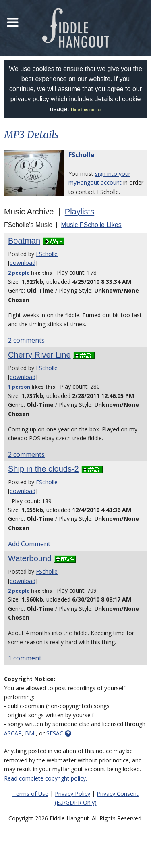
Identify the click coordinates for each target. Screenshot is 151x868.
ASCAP (13, 733)
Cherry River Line (39, 355)
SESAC (55, 733)
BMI (30, 733)
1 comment (25, 658)
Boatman (24, 241)
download (23, 263)
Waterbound (30, 558)
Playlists (80, 212)
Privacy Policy (72, 794)
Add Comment (29, 544)
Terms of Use (30, 794)
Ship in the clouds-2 (43, 469)
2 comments (26, 340)
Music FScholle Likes (91, 225)
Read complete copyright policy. (46, 778)
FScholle (82, 155)
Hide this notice (86, 110)
